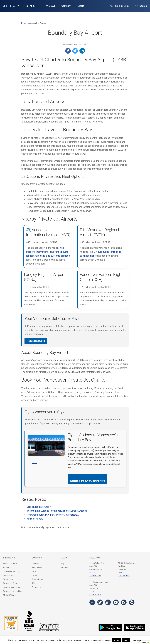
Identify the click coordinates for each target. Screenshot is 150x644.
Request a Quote (36, 341)
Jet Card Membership (12, 587)
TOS (34, 583)
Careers (35, 575)
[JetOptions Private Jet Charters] (19, 6)
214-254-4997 (124, 576)
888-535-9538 (120, 6)
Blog (62, 563)
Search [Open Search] (141, 6)
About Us (36, 563)
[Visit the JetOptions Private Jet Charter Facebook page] (92, 602)
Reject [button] (126, 640)
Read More (137, 640)
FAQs (34, 571)
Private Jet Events (11, 583)
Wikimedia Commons (35, 463)
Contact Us (36, 587)
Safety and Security (11, 571)
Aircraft (6, 567)
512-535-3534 (95, 595)
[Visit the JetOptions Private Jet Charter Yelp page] (132, 602)
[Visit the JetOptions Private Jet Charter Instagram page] (124, 602)
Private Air (50, 6)
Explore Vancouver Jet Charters (88, 481)
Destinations (8, 579)
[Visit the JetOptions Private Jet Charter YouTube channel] (116, 602)
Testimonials (37, 567)
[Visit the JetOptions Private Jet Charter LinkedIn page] (108, 602)
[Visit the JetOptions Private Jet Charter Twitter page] (100, 602)
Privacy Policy (38, 579)
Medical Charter (10, 595)
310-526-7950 (95, 576)
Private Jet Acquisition (13, 591)
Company (66, 6)
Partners (64, 567)
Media (81, 6)
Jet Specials (8, 575)
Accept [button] (117, 640)
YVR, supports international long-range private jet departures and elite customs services (48, 252)
